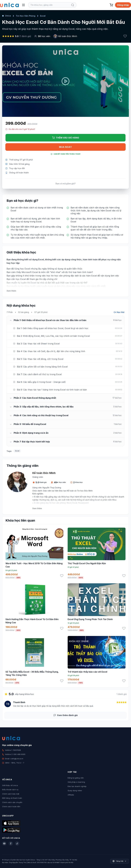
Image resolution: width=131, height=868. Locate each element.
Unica (7, 16)
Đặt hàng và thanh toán (12, 798)
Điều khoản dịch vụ (10, 790)
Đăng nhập (123, 5)
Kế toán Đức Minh (68, 36)
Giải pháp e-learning (76, 782)
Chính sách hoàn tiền (11, 806)
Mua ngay (65, 147)
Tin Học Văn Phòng (26, 16)
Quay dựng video (75, 790)
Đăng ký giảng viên (76, 778)
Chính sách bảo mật (11, 794)
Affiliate (71, 795)
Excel (43, 16)
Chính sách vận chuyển (12, 802)
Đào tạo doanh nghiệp (77, 786)
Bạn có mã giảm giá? (66, 184)
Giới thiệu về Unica (10, 785)
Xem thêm (11, 291)
